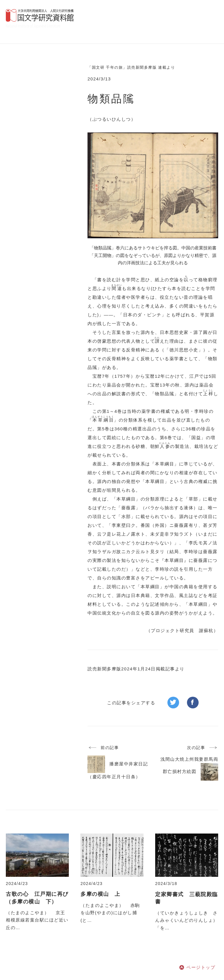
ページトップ (201, 967)
